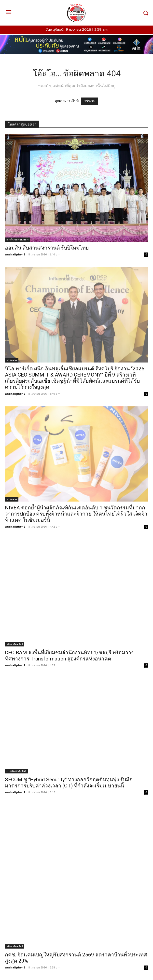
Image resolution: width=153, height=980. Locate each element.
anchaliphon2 (15, 254)
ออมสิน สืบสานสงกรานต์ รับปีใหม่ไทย (47, 248)
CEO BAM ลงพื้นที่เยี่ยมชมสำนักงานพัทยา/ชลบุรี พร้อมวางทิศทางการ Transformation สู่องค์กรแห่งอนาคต (69, 656)
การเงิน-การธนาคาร (17, 239)
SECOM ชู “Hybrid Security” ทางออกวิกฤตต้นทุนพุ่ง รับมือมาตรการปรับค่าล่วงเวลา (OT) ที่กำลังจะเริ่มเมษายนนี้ (69, 783)
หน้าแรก (90, 101)
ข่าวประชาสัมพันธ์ (16, 771)
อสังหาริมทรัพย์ (15, 644)
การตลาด (12, 360)
